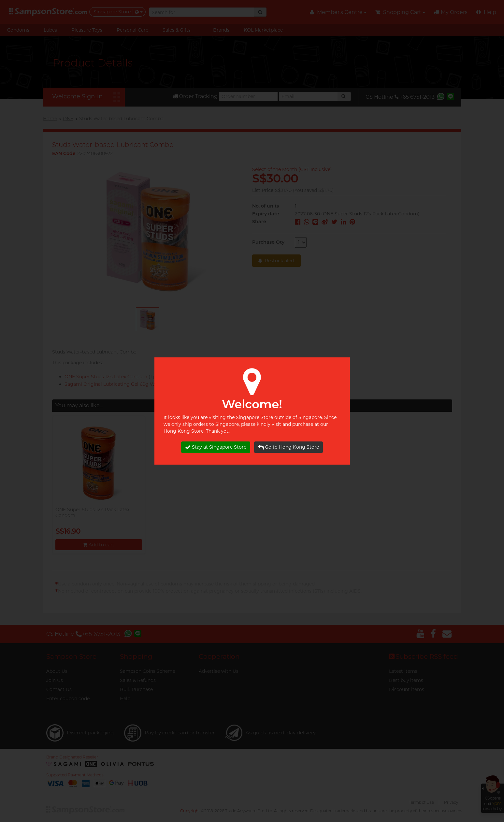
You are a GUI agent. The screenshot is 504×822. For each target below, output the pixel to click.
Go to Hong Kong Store (288, 447)
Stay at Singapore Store (216, 447)
